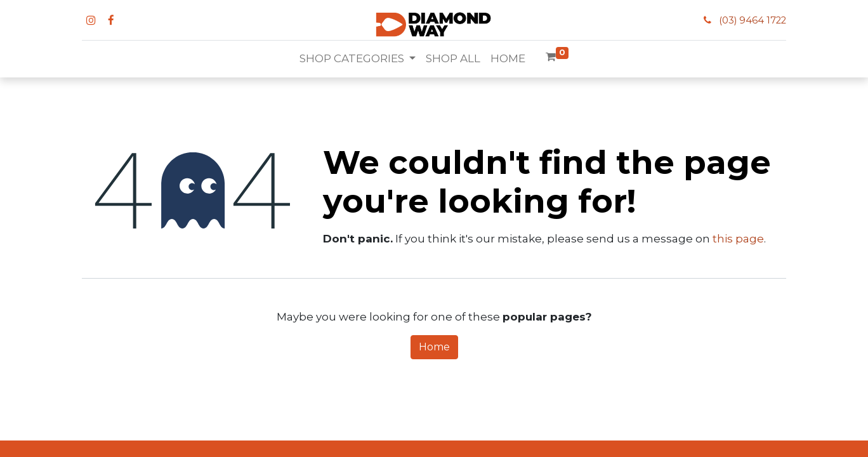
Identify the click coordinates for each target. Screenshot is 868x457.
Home (434, 347)
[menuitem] (453, 59)
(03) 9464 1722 (753, 20)
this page (738, 239)
